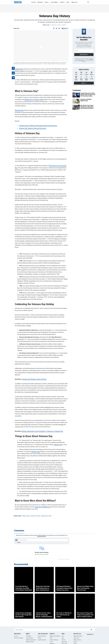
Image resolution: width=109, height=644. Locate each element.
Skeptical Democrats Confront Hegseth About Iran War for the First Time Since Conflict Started (88, 95)
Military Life (75, 2)
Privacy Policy (81, 61)
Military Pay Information (31, 640)
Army (63, 636)
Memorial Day (18, 107)
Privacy (63, 559)
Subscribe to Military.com (39, 487)
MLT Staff (17, 28)
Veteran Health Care (54, 640)
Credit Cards (29, 636)
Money (47, 2)
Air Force (63, 640)
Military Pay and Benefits (55, 636)
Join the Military (55, 2)
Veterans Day (18, 68)
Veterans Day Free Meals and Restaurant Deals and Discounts (36, 122)
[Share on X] (56, 28)
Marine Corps (34, 436)
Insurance (34, 2)
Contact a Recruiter (42, 636)
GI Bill (51, 638)
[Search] (86, 2)
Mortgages (40, 2)
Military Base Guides (78, 636)
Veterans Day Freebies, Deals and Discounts (31, 125)
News (68, 2)
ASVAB (39, 638)
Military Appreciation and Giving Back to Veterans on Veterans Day (40, 415)
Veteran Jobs (76, 638)
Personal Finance (30, 638)
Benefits (63, 2)
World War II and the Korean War (58, 162)
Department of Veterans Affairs (23, 98)
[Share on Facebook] (54, 28)
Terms (59, 559)
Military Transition (77, 640)
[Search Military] (52, 630)
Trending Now (77, 90)
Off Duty (75, 642)
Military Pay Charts (30, 642)
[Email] (59, 28)
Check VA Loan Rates (19, 638)
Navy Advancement (42, 640)
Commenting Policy (41, 536)
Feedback (67, 559)
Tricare (51, 642)
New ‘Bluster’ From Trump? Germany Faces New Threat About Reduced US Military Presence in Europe (87, 107)
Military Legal (46, 25)
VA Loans (16, 636)
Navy (63, 638)
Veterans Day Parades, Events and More (33, 365)
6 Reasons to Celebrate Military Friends (86, 100)
